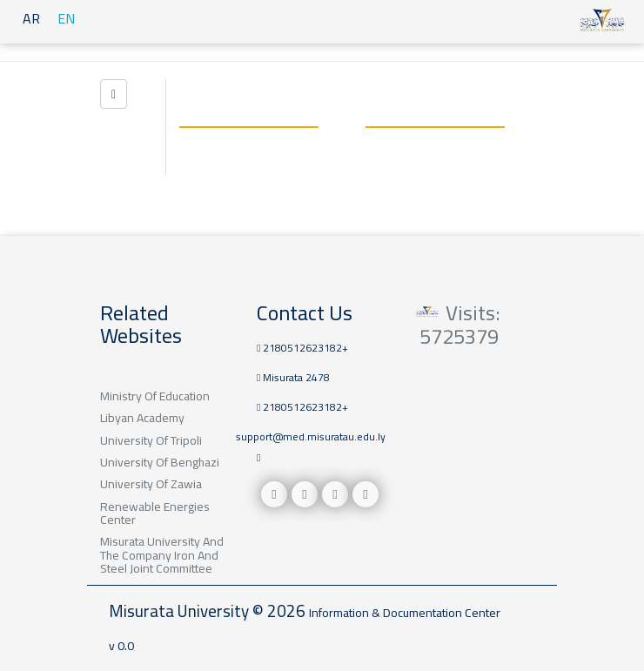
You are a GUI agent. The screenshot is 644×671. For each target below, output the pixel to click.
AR (31, 18)
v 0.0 (121, 646)
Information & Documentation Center (405, 613)
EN (66, 18)
